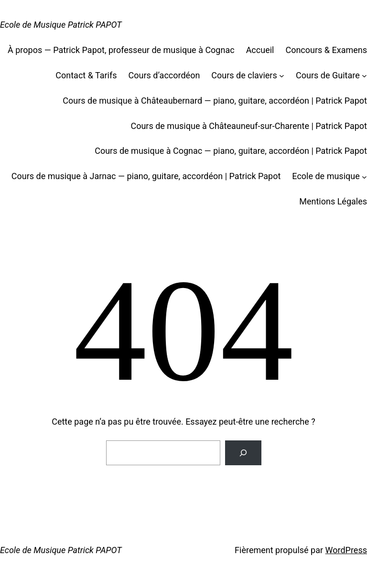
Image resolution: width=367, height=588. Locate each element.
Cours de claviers (244, 75)
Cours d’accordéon (164, 75)
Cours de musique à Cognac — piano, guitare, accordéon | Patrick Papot (231, 151)
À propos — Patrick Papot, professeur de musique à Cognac (121, 50)
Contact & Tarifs (86, 75)
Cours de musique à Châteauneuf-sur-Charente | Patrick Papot (249, 126)
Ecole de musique (326, 176)
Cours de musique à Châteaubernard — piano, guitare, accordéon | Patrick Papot (215, 101)
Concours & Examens (326, 50)
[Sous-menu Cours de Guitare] (364, 76)
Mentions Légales (333, 201)
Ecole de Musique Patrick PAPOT (61, 25)
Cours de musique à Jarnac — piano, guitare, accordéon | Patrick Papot (146, 176)
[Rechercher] (243, 453)
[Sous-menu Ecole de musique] (364, 176)
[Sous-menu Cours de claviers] (282, 76)
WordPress (346, 550)
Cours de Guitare (328, 75)
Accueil (260, 50)
